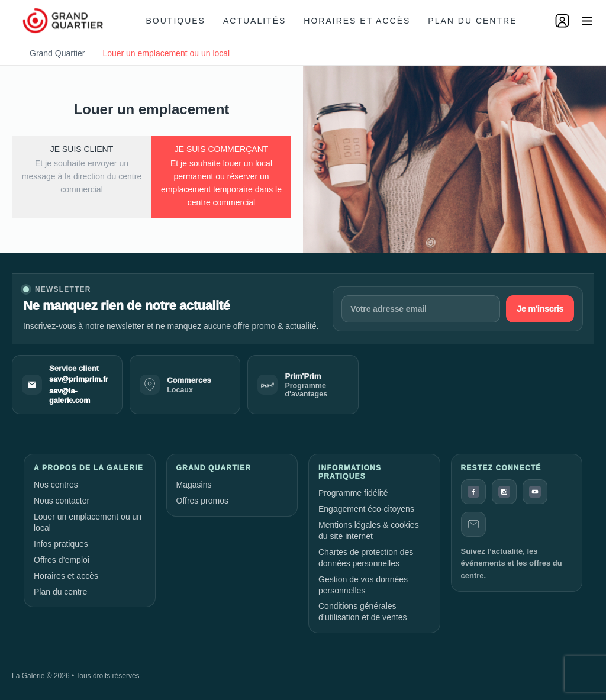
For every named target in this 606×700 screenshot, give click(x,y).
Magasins (194, 485)
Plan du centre (472, 21)
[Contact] (473, 524)
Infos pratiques (61, 544)
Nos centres (56, 485)
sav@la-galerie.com (70, 396)
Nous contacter (62, 501)
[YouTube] (535, 492)
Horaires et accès (357, 21)
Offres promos (202, 501)
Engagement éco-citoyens (366, 509)
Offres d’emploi (62, 560)
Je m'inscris (540, 309)
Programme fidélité (353, 493)
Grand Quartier (57, 53)
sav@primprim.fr (79, 379)
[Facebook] (473, 492)
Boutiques (176, 21)
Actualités (254, 21)
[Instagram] (504, 492)
